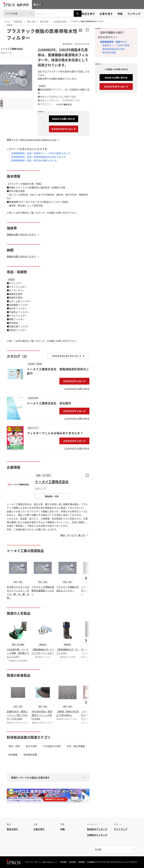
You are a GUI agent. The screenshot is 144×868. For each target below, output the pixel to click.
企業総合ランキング (97, 835)
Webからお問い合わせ (64, 119)
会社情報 (72, 862)
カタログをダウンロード (64, 129)
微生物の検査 (109, 52)
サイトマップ (121, 829)
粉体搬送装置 (30, 755)
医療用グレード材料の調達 (116, 45)
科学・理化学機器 (76, 746)
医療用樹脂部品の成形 (114, 49)
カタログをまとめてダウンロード (68, 356)
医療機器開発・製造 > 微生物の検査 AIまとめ (34, 160)
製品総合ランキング (97, 829)
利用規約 (63, 862)
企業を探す (106, 14)
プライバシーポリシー (33, 862)
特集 (120, 14)
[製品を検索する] (78, 14)
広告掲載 (90, 862)
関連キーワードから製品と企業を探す (30, 778)
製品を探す (88, 14)
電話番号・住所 (52, 496)
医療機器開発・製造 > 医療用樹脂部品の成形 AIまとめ (39, 157)
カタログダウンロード (74, 381)
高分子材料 (31, 746)
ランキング (134, 14)
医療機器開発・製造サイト (114, 42)
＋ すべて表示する (64, 104)
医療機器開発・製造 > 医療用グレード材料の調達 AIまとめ (41, 153)
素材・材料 (14, 746)
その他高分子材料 (52, 746)
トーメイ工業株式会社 (12, 49)
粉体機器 (13, 755)
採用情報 (81, 862)
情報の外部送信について (50, 862)
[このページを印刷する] (80, 30)
